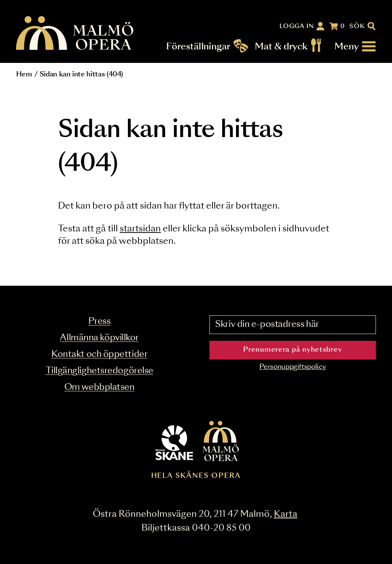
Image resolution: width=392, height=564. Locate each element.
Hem (24, 75)
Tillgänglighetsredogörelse (99, 371)
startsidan (140, 229)
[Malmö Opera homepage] (75, 34)
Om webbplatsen (99, 387)
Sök (357, 26)
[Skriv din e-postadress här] (293, 325)
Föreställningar (198, 46)
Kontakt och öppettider (99, 354)
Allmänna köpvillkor (99, 338)
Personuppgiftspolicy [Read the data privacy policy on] (293, 367)
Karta (286, 514)
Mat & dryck (281, 46)
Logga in (297, 26)
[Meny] (355, 46)
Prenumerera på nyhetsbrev (293, 350)
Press (99, 322)
